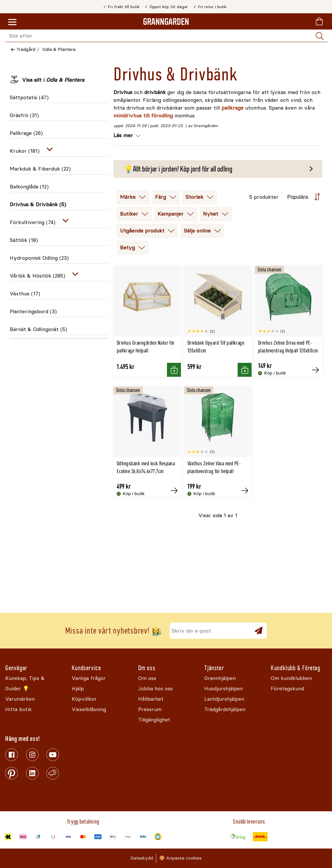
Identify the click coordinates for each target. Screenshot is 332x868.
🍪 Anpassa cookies (180, 858)
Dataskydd (142, 858)
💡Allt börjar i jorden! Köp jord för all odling (178, 169)
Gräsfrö (24, 115)
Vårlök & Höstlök (37, 276)
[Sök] (320, 36)
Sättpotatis (29, 97)
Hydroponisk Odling (39, 258)
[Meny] (12, 22)
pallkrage (232, 108)
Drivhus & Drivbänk (38, 204)
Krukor (25, 151)
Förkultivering (33, 222)
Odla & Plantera (59, 49)
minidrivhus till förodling (143, 116)
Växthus (25, 294)
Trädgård (26, 49)
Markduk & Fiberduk (40, 169)
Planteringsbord (33, 311)
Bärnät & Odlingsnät (38, 329)
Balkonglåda (29, 187)
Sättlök (24, 240)
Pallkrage (26, 133)
